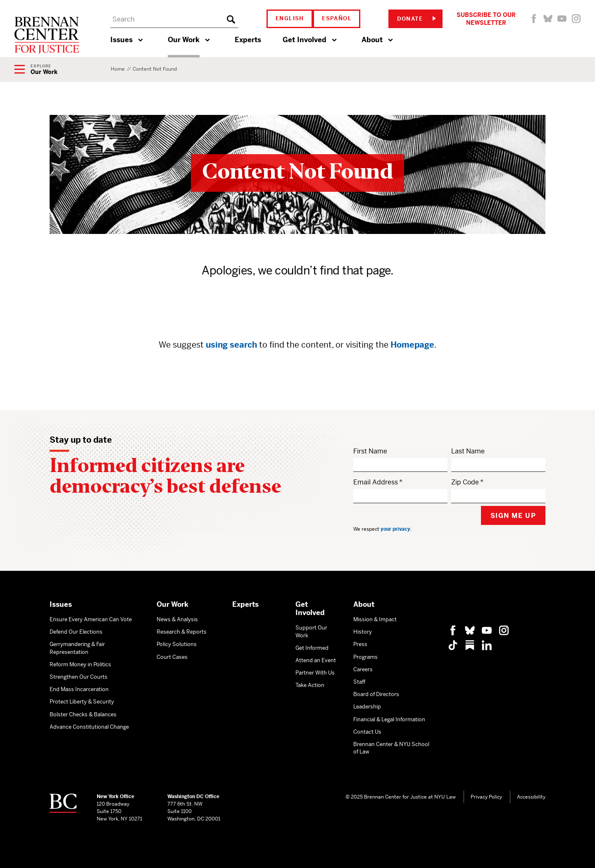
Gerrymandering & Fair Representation (77, 648)
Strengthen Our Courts (79, 677)
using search (231, 345)
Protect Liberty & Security (82, 702)
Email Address (376, 482)
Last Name (468, 451)
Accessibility (531, 797)
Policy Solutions (177, 644)
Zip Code (465, 482)
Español (337, 18)
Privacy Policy (486, 797)
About (372, 40)
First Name (370, 451)
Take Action (310, 685)
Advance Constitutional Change (89, 727)
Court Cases (172, 657)
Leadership (367, 707)
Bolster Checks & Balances (83, 714)
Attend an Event (316, 660)
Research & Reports (182, 632)
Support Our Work (311, 631)
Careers (363, 669)
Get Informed (312, 648)
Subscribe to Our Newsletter (486, 19)
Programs (365, 657)
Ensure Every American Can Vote (91, 619)
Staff (359, 682)
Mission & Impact (375, 619)
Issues (121, 40)
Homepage (412, 345)
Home (118, 69)
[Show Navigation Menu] (36, 70)
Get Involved (305, 40)
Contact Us (367, 732)
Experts (248, 40)
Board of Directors (376, 694)
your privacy (395, 529)
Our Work (184, 40)
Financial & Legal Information (389, 719)
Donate (416, 19)
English (290, 18)
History (363, 632)
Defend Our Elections (76, 632)
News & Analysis (177, 619)
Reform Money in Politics (80, 664)
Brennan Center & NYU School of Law (391, 748)
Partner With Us (315, 673)
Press (360, 644)
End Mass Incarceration (79, 689)
